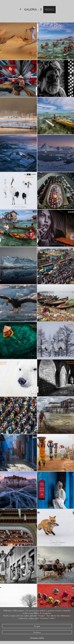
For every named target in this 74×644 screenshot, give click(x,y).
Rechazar (37, 632)
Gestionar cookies (37, 638)
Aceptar (37, 626)
